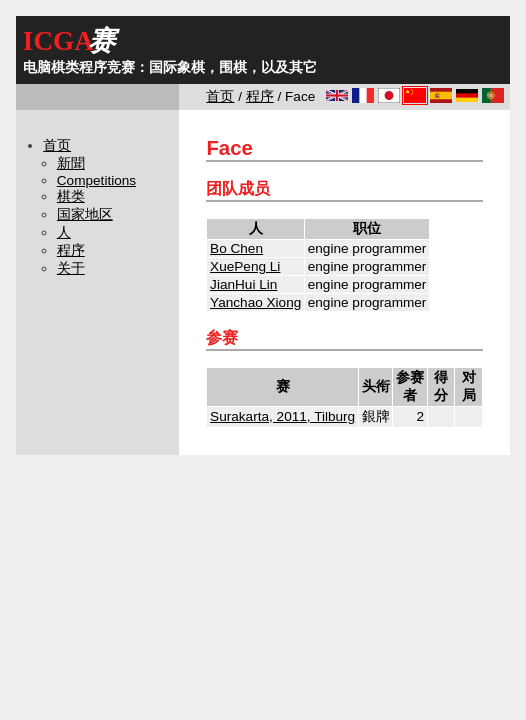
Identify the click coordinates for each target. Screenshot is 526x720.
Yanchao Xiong (255, 302)
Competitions (96, 180)
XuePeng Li (245, 266)
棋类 (71, 196)
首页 (220, 96)
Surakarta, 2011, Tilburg (282, 416)
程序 (260, 96)
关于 (71, 268)
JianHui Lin (243, 284)
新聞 (71, 163)
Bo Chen (236, 248)
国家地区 (85, 214)
